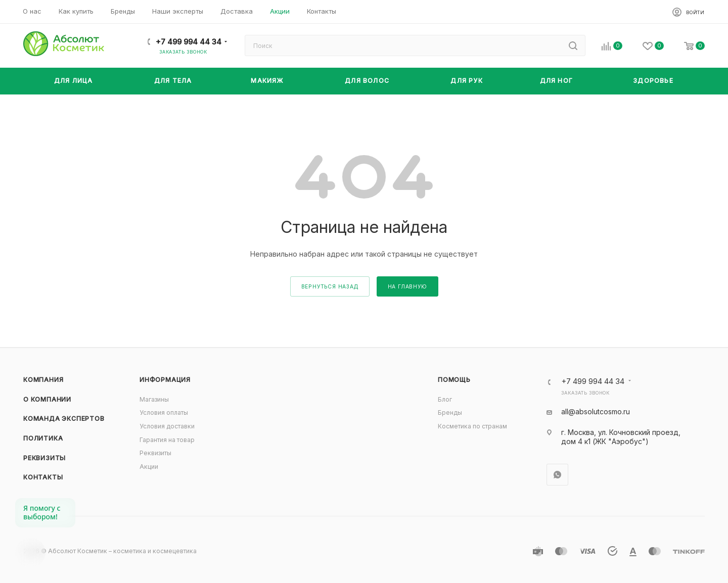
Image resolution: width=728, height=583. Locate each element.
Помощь (454, 380)
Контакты (43, 477)
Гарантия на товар (167, 440)
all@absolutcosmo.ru (596, 411)
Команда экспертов (64, 419)
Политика (43, 438)
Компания (43, 380)
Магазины (154, 399)
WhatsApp (557, 475)
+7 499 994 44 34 (189, 42)
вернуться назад (330, 286)
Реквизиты (44, 458)
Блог (445, 399)
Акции (149, 467)
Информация (165, 380)
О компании (47, 399)
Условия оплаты (164, 412)
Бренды (450, 412)
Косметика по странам (472, 426)
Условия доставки (167, 426)
